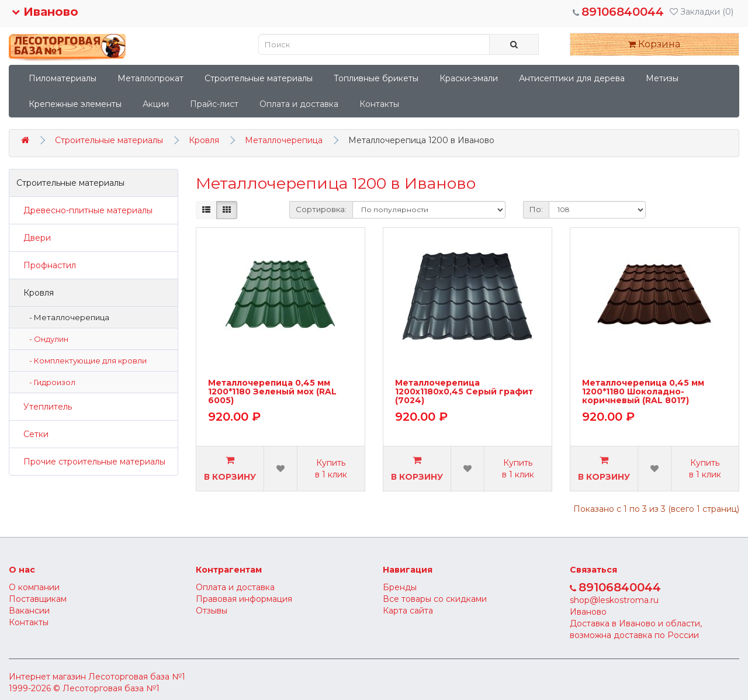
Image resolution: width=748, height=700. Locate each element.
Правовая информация (244, 599)
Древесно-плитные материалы (84, 210)
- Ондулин (46, 339)
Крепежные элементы (75, 104)
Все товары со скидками (435, 599)
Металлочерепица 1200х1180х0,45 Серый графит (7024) (464, 392)
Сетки (32, 434)
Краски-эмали (469, 78)
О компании (34, 587)
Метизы (662, 78)
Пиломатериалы (63, 78)
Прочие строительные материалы (91, 462)
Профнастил (46, 265)
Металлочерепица (284, 140)
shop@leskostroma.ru (614, 600)
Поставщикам (38, 599)
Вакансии (29, 611)
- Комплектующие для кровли (85, 361)
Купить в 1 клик (331, 469)
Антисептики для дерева (572, 78)
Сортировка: (321, 209)
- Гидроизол (50, 382)
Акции (156, 104)
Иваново (45, 12)
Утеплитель (44, 407)
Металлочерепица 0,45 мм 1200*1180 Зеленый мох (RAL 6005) (272, 392)
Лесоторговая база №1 (137, 677)
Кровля (204, 140)
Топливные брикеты (376, 78)
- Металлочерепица (67, 317)
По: (536, 209)
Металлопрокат (150, 78)
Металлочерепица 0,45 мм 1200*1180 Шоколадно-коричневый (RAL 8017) (643, 392)
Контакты (379, 104)
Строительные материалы (259, 78)
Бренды (400, 587)
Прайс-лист (214, 104)
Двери (34, 238)
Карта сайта (408, 611)
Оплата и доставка (299, 104)
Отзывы (212, 611)
